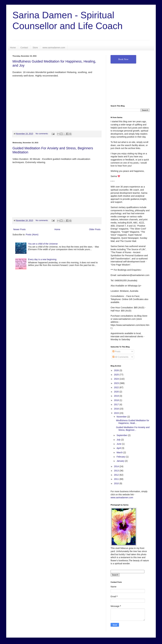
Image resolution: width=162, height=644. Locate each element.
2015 (117, 413)
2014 (117, 466)
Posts (116, 351)
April (119, 448)
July (119, 440)
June (119, 444)
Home (13, 48)
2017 (117, 404)
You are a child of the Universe (43, 244)
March (120, 452)
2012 (117, 475)
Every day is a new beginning (42, 259)
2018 (117, 400)
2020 (117, 392)
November (122, 417)
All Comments (120, 357)
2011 (117, 479)
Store (35, 48)
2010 (117, 483)
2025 (117, 375)
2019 (117, 396)
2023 (117, 383)
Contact (24, 48)
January (121, 461)
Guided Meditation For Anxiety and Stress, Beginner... (133, 429)
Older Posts (95, 229)
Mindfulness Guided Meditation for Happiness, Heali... (133, 422)
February (121, 457)
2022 (117, 387)
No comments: (42, 134)
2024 (117, 379)
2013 (117, 471)
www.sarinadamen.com (54, 48)
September (122, 435)
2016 (117, 409)
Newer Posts (19, 229)
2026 (117, 370)
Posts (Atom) (32, 235)
